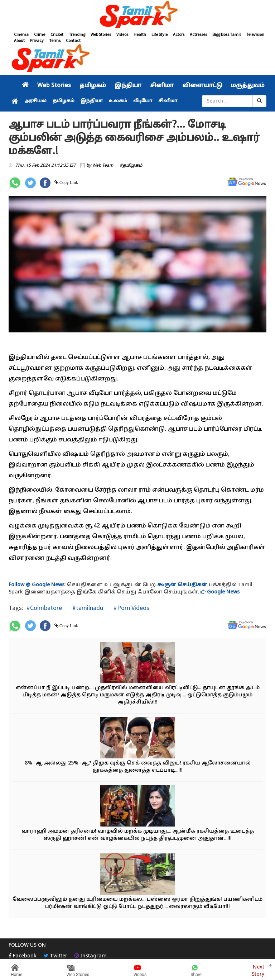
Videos (122, 34)
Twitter (56, 956)
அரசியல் (35, 101)
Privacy (37, 40)
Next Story (258, 970)
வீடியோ (143, 101)
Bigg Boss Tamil (226, 34)
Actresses (198, 34)
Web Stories (101, 34)
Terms (55, 40)
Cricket (57, 34)
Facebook (23, 956)
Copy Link (68, 183)
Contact (73, 40)
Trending (77, 34)
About (19, 40)
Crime (40, 34)
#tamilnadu (87, 608)
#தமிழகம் (131, 166)
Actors (179, 34)
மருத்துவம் (248, 86)
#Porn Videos (131, 608)
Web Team (103, 166)
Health (140, 34)
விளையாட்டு (202, 86)
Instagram (91, 956)
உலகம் (118, 101)
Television (255, 34)
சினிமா (162, 86)
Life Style (160, 34)
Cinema (21, 34)
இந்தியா (128, 86)
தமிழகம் (93, 86)
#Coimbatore (44, 608)
